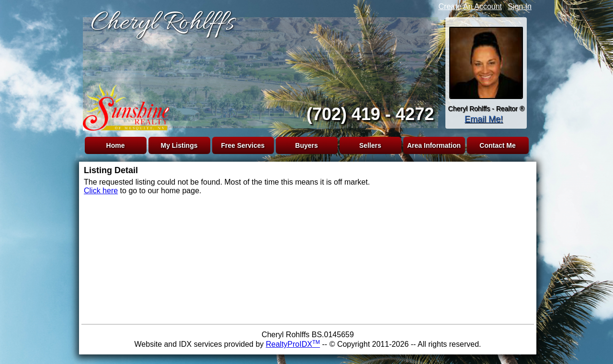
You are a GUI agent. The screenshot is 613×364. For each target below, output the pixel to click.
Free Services (243, 145)
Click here (101, 191)
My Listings (179, 145)
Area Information (434, 145)
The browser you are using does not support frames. (259, 71)
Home (116, 145)
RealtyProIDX (293, 344)
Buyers (306, 145)
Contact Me (497, 145)
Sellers (370, 145)
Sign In (520, 6)
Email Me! (484, 119)
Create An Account (471, 6)
